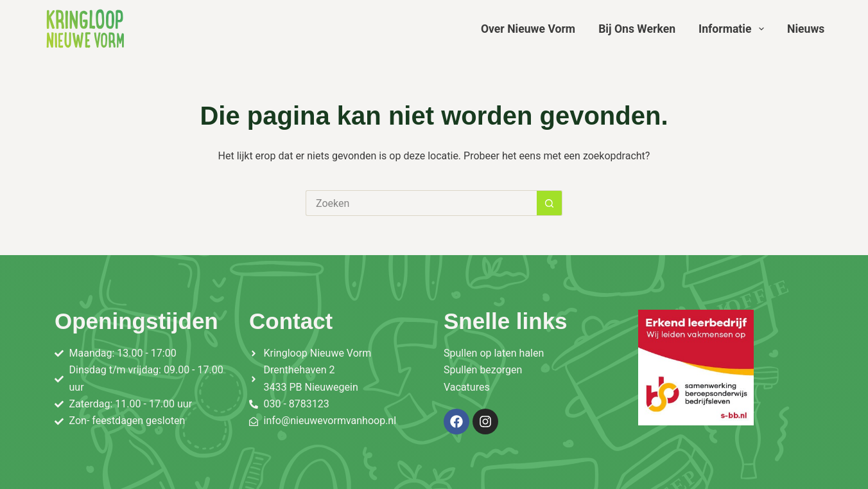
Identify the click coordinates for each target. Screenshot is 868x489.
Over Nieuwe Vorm (528, 29)
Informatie (734, 29)
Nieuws (806, 29)
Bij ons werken (637, 29)
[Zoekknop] (550, 203)
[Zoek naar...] (421, 203)
